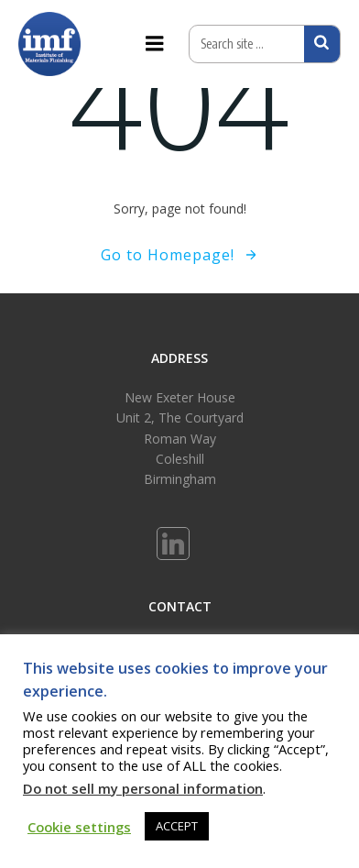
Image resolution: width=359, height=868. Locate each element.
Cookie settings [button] (79, 827)
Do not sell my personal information (143, 788)
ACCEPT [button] (177, 826)
